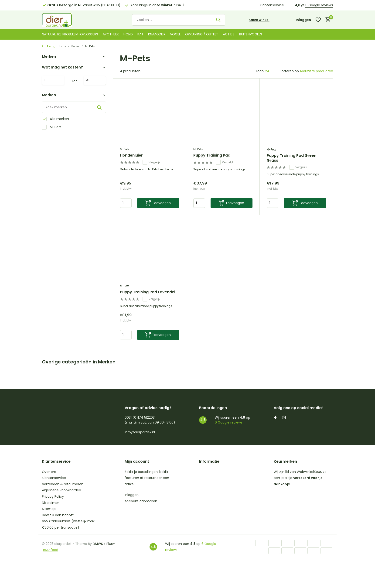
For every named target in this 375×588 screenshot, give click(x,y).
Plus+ (111, 544)
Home (64, 46)
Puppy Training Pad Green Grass (291, 158)
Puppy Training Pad (212, 156)
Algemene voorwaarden (61, 490)
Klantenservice (272, 5)
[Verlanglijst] (318, 20)
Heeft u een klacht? (58, 515)
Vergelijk (151, 162)
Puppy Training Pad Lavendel (148, 292)
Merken (77, 46)
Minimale (53, 80)
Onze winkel (259, 20)
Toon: (260, 71)
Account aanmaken (141, 501)
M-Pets (52, 127)
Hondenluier (131, 156)
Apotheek (111, 34)
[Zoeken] (179, 20)
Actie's (229, 34)
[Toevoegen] (158, 203)
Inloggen (132, 495)
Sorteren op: (290, 71)
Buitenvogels (251, 34)
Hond (128, 34)
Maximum (95, 80)
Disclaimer (50, 503)
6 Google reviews (319, 5)
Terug (49, 46)
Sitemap (49, 509)
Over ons (49, 472)
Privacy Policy (53, 496)
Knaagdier (157, 34)
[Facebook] (276, 418)
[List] (250, 71)
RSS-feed (51, 550)
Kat (140, 34)
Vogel (175, 34)
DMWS (98, 544)
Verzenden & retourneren (63, 484)
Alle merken (55, 119)
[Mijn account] (303, 20)
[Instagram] (284, 418)
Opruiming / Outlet (202, 34)
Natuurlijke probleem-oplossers (70, 34)
